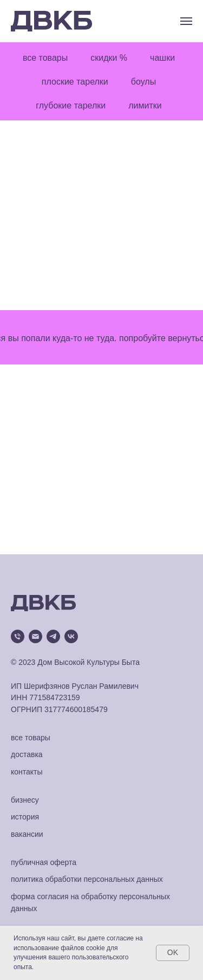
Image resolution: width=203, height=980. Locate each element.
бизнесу (25, 800)
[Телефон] (18, 636)
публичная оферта (44, 862)
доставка (27, 754)
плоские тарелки (75, 82)
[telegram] (53, 636)
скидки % (109, 58)
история (25, 817)
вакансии (27, 834)
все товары (45, 58)
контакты (27, 772)
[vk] (71, 636)
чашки (162, 58)
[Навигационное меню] (186, 21)
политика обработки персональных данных (87, 879)
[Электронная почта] (35, 636)
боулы (143, 82)
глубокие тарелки (71, 105)
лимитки (145, 105)
